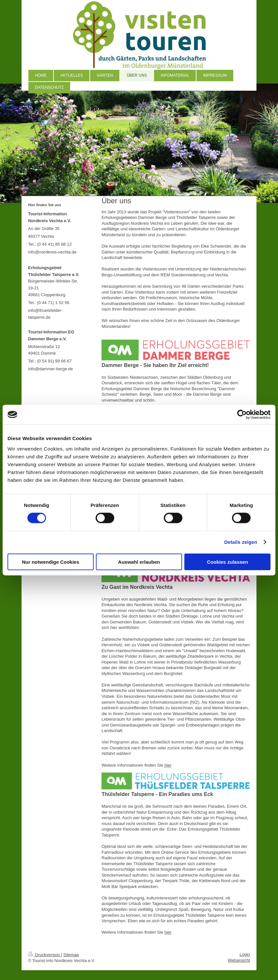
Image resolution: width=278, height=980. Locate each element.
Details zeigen (241, 542)
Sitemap (71, 955)
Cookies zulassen (227, 562)
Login (245, 954)
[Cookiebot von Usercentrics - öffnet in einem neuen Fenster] (242, 415)
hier (168, 765)
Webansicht (239, 960)
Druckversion (45, 955)
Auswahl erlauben (139, 562)
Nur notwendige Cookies (51, 562)
